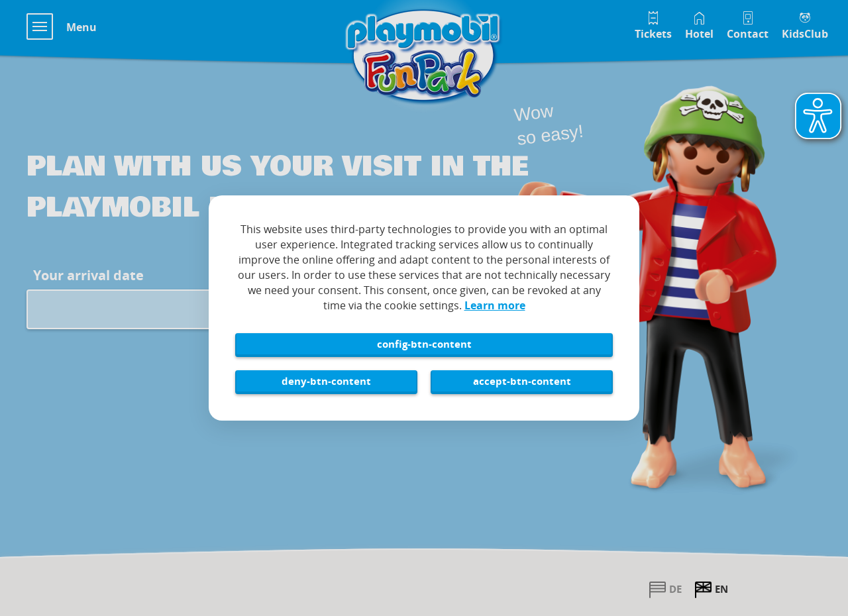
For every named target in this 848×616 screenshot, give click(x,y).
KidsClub (805, 34)
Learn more (495, 305)
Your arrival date (88, 275)
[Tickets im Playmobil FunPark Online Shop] (653, 24)
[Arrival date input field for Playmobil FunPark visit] (142, 309)
